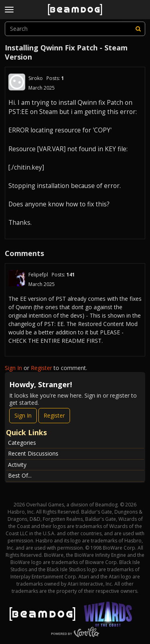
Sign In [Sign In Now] (23, 415)
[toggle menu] (9, 10)
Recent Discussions (33, 453)
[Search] (138, 29)
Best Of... (20, 475)
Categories (22, 443)
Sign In (13, 368)
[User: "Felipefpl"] (17, 278)
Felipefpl (38, 275)
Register (41, 368)
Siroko (36, 78)
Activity (17, 465)
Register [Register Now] (54, 415)
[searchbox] (75, 29)
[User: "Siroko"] (17, 82)
